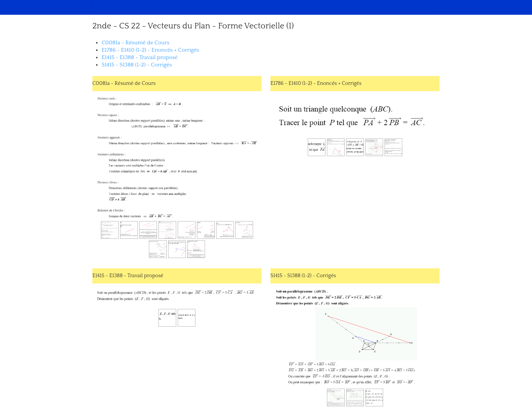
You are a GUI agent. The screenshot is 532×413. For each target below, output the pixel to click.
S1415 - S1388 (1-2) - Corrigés (137, 65)
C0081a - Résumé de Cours (135, 43)
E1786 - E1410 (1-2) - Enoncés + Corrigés (150, 50)
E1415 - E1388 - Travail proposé (140, 57)
